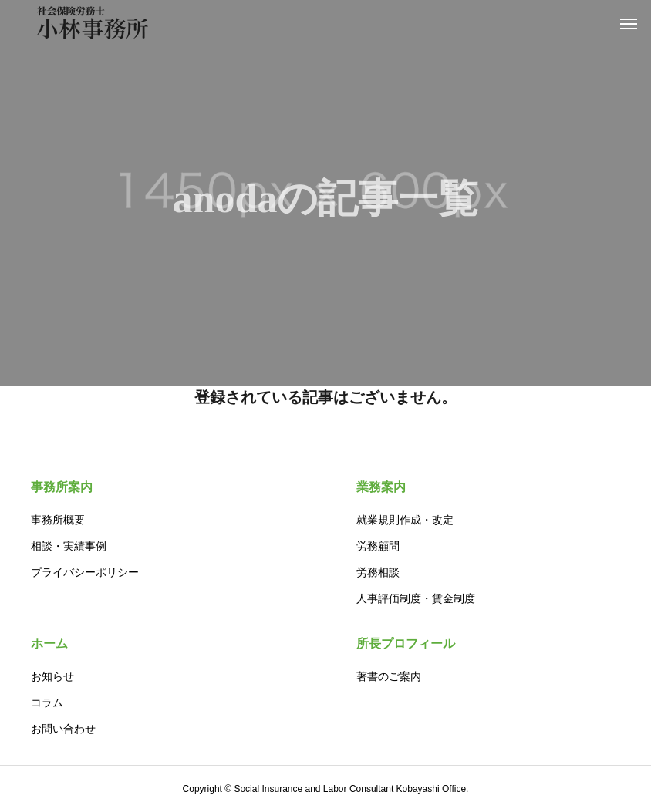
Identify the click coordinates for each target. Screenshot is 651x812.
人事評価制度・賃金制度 (416, 598)
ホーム (49, 644)
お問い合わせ (63, 729)
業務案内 (381, 487)
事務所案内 (62, 487)
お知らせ (52, 676)
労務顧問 (378, 546)
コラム (47, 702)
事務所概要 (58, 520)
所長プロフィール (406, 644)
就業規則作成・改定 (405, 520)
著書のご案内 (389, 676)
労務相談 (378, 572)
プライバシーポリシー (85, 572)
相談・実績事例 (69, 546)
